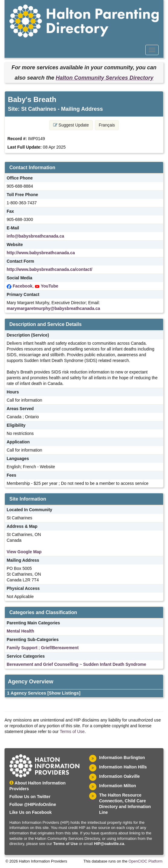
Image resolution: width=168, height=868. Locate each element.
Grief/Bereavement (60, 648)
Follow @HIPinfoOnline (33, 804)
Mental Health (20, 631)
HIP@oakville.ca (109, 844)
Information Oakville (120, 776)
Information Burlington (122, 758)
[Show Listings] (64, 693)
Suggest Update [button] (71, 125)
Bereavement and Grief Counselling (42, 664)
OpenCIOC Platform (145, 861)
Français (107, 125)
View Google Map (24, 552)
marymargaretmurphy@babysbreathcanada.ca (53, 308)
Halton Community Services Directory (104, 78)
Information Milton (118, 786)
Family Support (22, 648)
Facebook (23, 286)
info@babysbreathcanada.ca (35, 236)
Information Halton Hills (123, 767)
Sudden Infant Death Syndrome (115, 664)
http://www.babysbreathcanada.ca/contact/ (49, 269)
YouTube (50, 286)
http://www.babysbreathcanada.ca (41, 253)
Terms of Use (72, 732)
